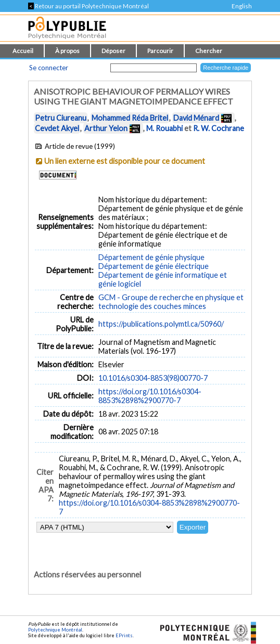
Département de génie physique (151, 257)
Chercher (209, 51)
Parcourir (160, 51)
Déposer (113, 51)
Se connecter (49, 68)
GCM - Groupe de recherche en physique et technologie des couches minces (171, 302)
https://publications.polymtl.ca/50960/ (161, 324)
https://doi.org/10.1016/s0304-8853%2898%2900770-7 (150, 396)
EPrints (124, 635)
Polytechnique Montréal (55, 630)
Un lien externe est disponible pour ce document (125, 161)
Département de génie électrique (154, 266)
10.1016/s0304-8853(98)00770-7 (153, 378)
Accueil (23, 51)
